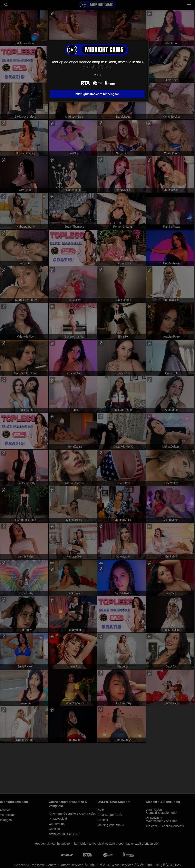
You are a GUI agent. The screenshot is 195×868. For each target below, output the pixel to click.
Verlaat (97, 75)
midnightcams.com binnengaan (98, 94)
